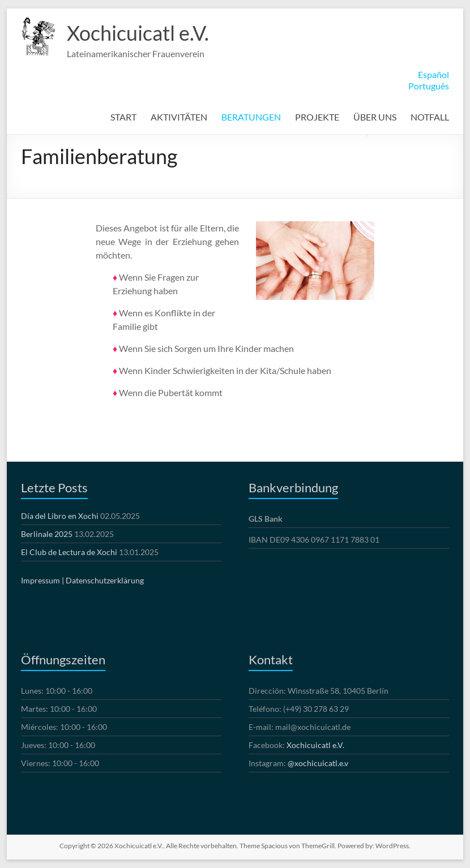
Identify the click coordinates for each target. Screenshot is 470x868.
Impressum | (42, 580)
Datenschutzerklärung (105, 580)
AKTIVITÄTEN (179, 117)
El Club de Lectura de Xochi (69, 552)
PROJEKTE (317, 117)
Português (429, 86)
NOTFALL (430, 117)
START (123, 117)
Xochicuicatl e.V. (138, 33)
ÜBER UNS (375, 117)
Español (433, 74)
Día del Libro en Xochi (60, 516)
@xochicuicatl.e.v (318, 763)
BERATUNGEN (251, 117)
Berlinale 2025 (47, 534)
